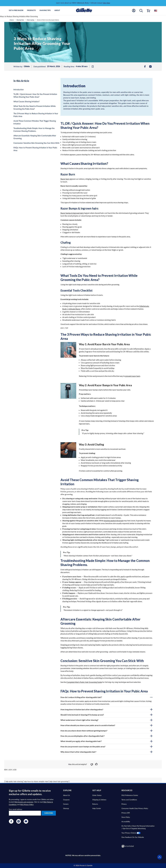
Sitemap (66, 809)
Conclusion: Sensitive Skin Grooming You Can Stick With (36, 143)
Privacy (124, 804)
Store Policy (126, 817)
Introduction (19, 90)
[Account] (134, 11)
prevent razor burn (133, 376)
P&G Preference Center (130, 795)
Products (31, 10)
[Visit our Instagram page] (19, 823)
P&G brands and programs (24, 802)
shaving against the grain (114, 521)
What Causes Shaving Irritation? (27, 102)
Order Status (97, 795)
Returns (95, 804)
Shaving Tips (45, 10)
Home (12, 20)
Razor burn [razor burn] (65, 179)
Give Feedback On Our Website (133, 837)
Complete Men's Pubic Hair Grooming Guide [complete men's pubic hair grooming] (84, 682)
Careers (66, 804)
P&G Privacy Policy (27, 805)
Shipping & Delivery (99, 800)
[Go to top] (160, 859)
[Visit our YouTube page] (26, 823)
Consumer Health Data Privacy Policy (135, 809)
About (57, 10)
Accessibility (126, 822)
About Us (67, 795)
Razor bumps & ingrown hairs (72, 213)
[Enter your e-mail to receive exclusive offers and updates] (25, 813)
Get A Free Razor (16, 10)
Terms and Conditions (129, 800)
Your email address (16, 809)
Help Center (97, 809)
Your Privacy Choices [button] (131, 833)
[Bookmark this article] (94, 66)
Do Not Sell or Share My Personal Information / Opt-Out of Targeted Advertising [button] (138, 827)
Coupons (66, 800)
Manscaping (30, 20)
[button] (141, 11)
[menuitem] (145, 66)
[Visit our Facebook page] (11, 823)
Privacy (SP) (126, 813)
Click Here (106, 3)
